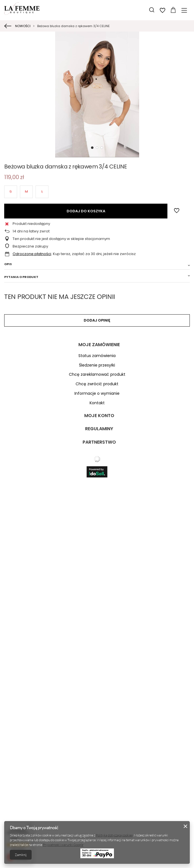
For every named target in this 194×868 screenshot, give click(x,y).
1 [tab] (92, 148)
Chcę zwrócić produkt (97, 384)
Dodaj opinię (97, 320)
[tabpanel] (97, 94)
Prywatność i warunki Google (63, 845)
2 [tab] (97, 148)
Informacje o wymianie (97, 393)
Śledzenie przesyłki (97, 365)
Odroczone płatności (32, 254)
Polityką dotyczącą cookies (114, 835)
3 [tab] (102, 148)
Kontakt (97, 403)
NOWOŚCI (23, 26)
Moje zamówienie (99, 345)
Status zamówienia (97, 356)
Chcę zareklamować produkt (97, 374)
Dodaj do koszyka (86, 211)
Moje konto (99, 416)
